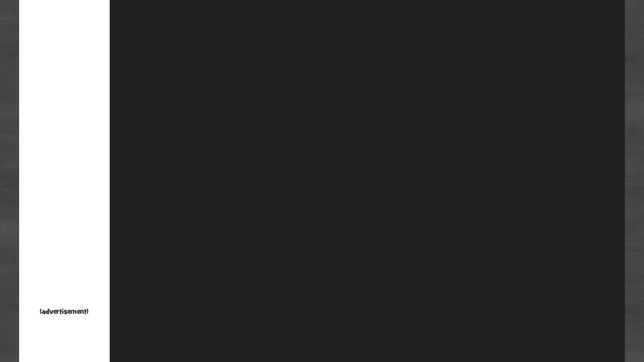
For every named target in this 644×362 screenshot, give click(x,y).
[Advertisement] (64, 156)
